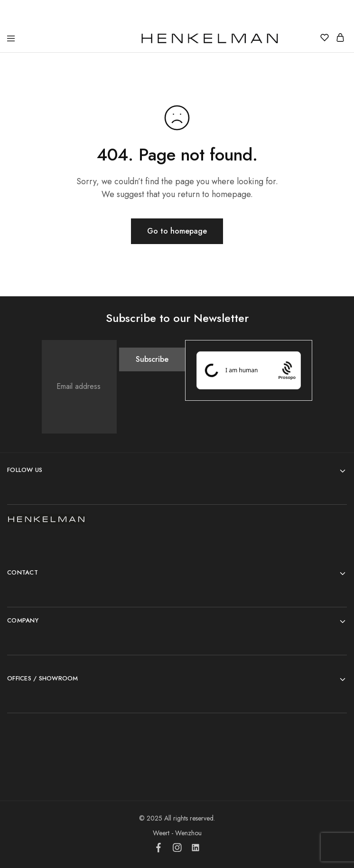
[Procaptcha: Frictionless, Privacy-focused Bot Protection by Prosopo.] (287, 370)
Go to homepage (177, 231)
